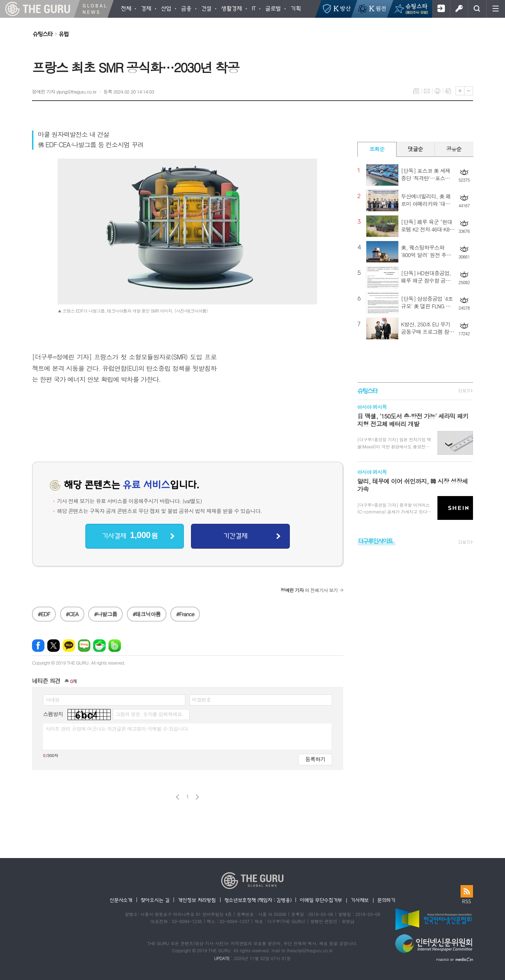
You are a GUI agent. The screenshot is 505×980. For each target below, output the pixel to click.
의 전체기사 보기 (309, 590)
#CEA (72, 614)
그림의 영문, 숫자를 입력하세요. (149, 714)
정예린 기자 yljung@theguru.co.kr (64, 92)
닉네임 (52, 699)
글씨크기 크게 (460, 91)
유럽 (64, 34)
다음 (197, 797)
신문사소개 (121, 900)
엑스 (54, 646)
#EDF (44, 614)
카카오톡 (69, 646)
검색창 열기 (477, 9)
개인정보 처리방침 (197, 900)
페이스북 (38, 646)
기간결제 (235, 536)
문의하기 (386, 900)
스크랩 (448, 91)
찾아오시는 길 (155, 900)
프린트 (437, 91)
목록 (416, 91)
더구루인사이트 (376, 541)
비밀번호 (201, 699)
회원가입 (441, 9)
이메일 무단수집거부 (321, 900)
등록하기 (315, 759)
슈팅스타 (43, 34)
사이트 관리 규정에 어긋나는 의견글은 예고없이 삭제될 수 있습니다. (117, 729)
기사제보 (360, 900)
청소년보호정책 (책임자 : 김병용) (258, 900)
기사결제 (130, 535)
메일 (427, 91)
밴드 (115, 646)
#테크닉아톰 (147, 614)
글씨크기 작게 (469, 91)
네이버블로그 (84, 646)
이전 (178, 797)
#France (185, 614)
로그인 (459, 9)
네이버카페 (99, 646)
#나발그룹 (105, 614)
